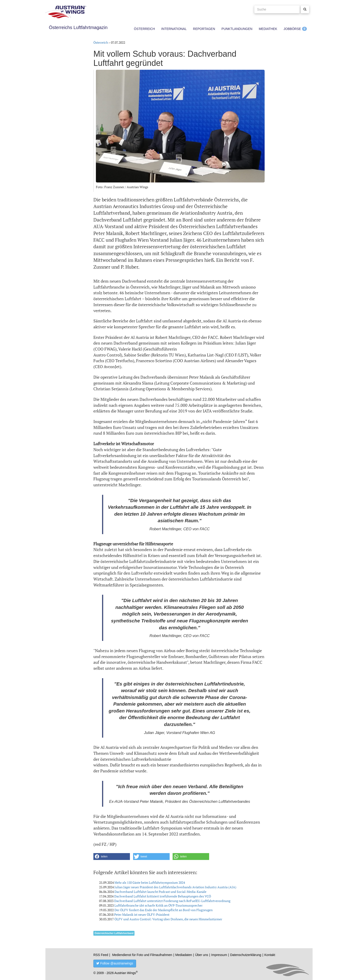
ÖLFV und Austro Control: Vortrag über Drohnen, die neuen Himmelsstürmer (168, 919)
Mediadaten (184, 955)
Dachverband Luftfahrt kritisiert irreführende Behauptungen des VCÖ (163, 896)
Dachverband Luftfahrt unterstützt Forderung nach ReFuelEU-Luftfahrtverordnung (172, 901)
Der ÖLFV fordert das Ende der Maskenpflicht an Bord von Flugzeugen (163, 910)
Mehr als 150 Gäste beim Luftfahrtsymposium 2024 (150, 882)
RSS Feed (101, 955)
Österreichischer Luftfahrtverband (114, 933)
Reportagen (204, 29)
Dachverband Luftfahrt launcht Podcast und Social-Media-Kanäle (160, 892)
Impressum (219, 955)
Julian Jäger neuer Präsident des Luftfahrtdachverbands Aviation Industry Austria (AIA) (175, 887)
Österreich (145, 29)
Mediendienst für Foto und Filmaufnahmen (142, 955)
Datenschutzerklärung (246, 955)
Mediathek (268, 29)
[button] (112, 857)
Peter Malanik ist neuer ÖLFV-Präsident (142, 914)
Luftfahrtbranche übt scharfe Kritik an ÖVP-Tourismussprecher (158, 905)
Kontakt (270, 955)
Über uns (202, 955)
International (174, 29)
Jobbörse (292, 29)
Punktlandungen (237, 29)
